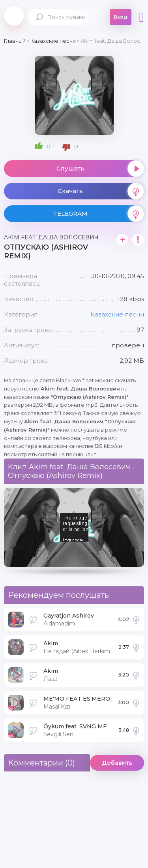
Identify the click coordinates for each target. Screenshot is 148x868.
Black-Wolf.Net (14, 16)
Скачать (101, 191)
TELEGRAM (99, 214)
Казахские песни (117, 314)
